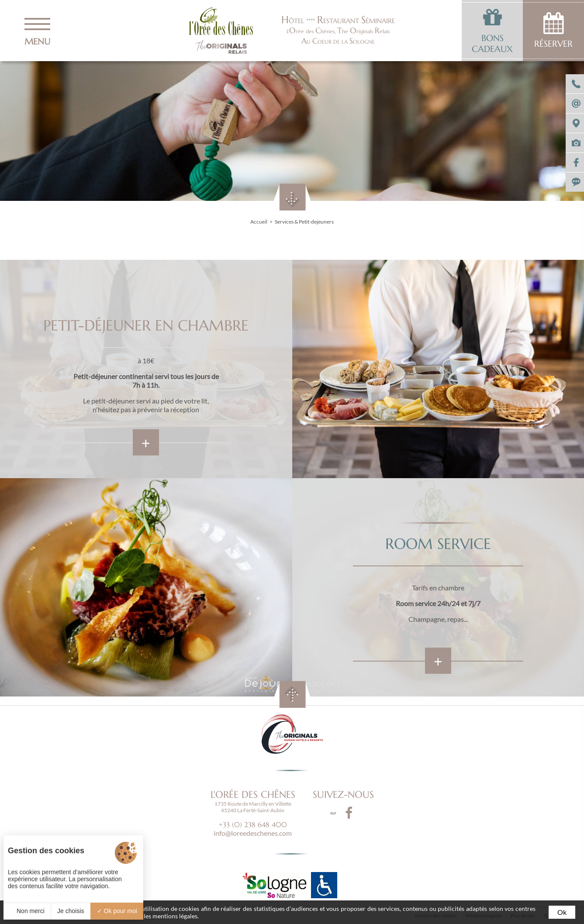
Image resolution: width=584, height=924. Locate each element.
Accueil (259, 222)
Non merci (27, 911)
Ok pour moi (117, 911)
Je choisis (71, 911)
